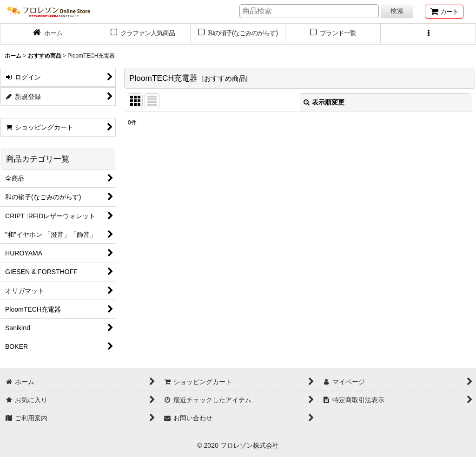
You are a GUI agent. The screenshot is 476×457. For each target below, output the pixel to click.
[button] (428, 34)
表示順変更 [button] (324, 102)
